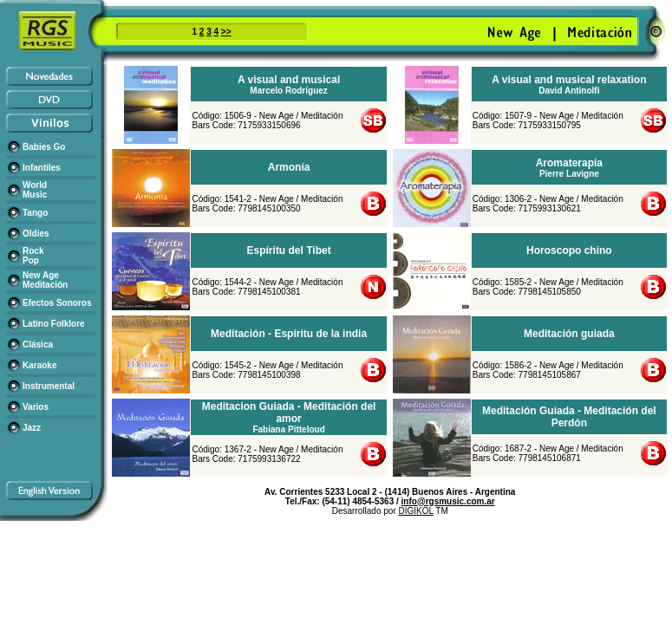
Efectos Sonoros (57, 303)
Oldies (36, 234)
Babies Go (44, 147)
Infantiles (42, 168)
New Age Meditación (45, 280)
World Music (35, 190)
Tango (35, 213)
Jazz (32, 428)
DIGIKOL (415, 511)
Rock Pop (33, 256)
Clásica (38, 344)
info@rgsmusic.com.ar (448, 501)
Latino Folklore (54, 324)
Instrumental (49, 386)
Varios (36, 407)
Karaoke (39, 365)
